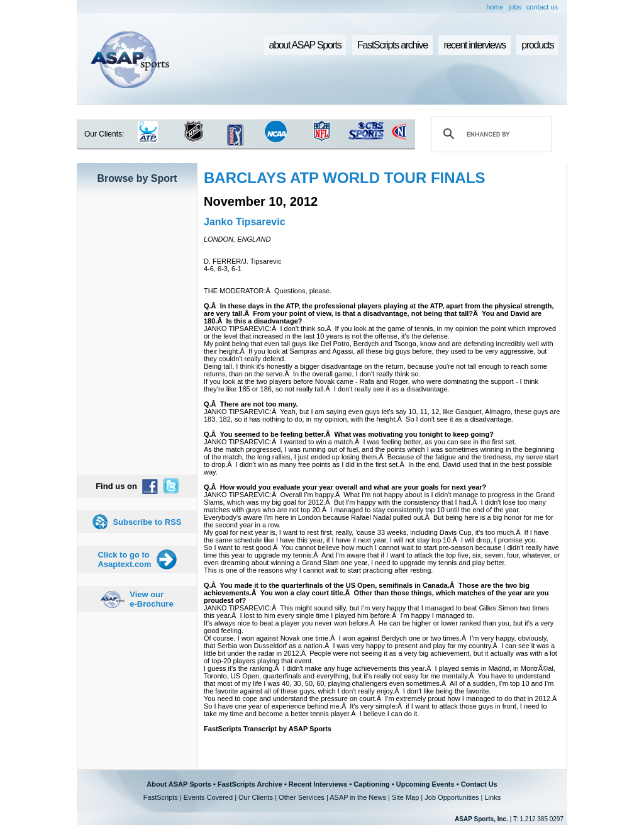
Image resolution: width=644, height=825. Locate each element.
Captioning (371, 784)
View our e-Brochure (151, 599)
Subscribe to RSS (147, 522)
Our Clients (256, 797)
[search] (489, 134)
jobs (515, 7)
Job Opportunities (452, 797)
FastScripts (161, 797)
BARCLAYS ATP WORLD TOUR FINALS (345, 178)
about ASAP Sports (305, 45)
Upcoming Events (425, 784)
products (537, 45)
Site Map (405, 797)
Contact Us (479, 784)
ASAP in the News (358, 797)
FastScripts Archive (250, 784)
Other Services (302, 797)
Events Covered (208, 797)
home (495, 7)
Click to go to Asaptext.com (124, 559)
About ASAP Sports (179, 784)
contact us (542, 7)
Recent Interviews (318, 784)
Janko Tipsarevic (245, 222)
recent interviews (474, 45)
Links (492, 797)
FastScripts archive (392, 45)
